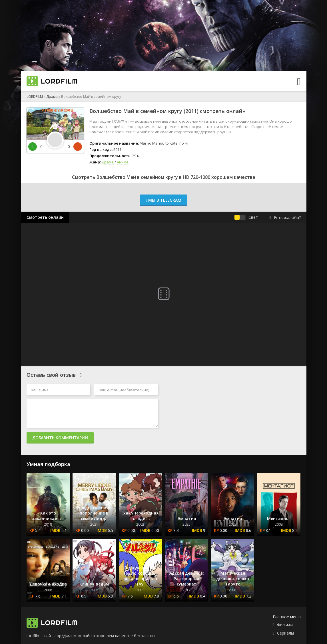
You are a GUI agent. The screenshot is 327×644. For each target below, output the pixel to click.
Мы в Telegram (163, 200)
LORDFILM (35, 97)
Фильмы (285, 625)
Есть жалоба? (285, 217)
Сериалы (285, 633)
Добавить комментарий (60, 438)
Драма (52, 97)
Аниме (123, 162)
